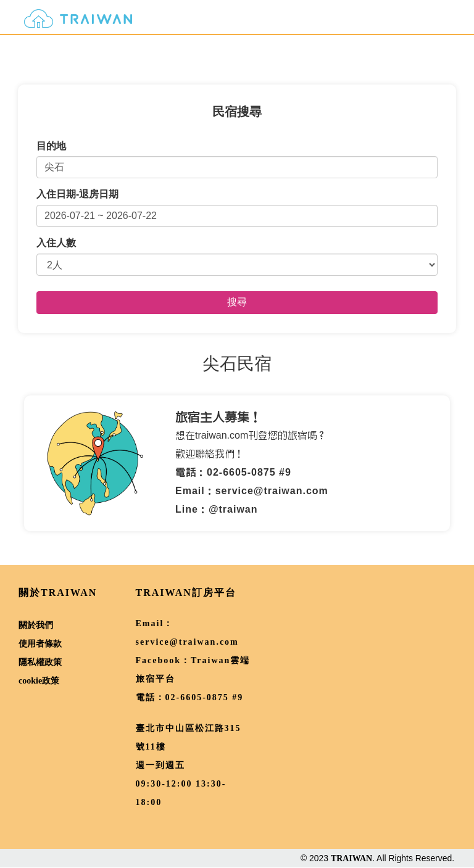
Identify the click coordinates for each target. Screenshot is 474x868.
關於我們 (36, 625)
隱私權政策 (40, 662)
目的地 (51, 146)
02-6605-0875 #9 (205, 697)
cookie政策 (39, 681)
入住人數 (56, 243)
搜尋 (237, 302)
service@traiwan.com (187, 642)
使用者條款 (40, 644)
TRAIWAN (351, 858)
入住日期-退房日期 (77, 194)
